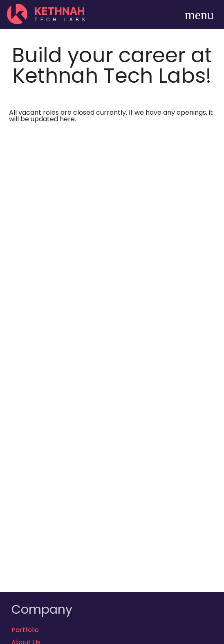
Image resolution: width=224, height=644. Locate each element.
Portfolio (25, 630)
